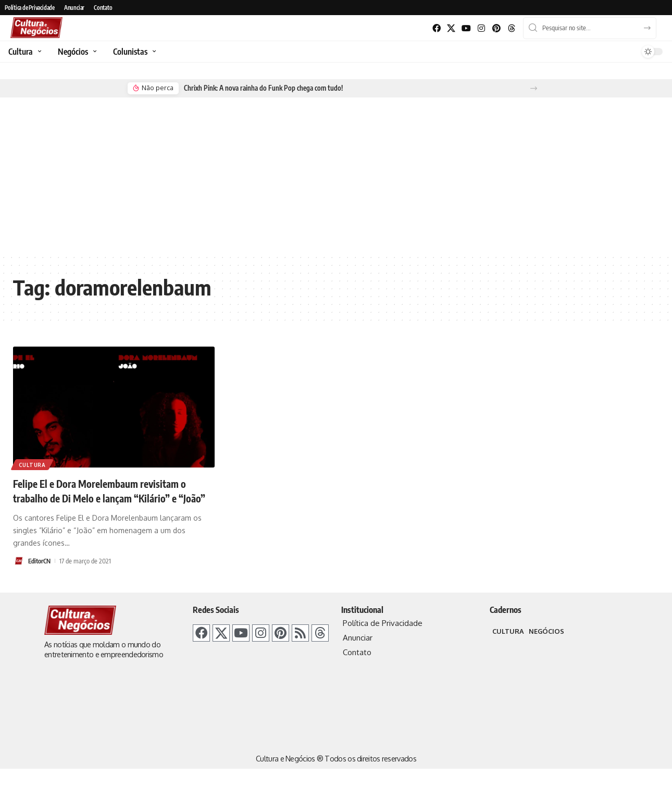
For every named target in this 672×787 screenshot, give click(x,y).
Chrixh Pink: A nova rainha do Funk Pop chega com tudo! (261, 88)
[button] (534, 88)
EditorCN (41, 575)
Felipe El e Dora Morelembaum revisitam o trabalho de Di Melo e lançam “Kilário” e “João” (113, 497)
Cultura (33, 464)
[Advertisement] (336, 175)
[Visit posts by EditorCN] (19, 575)
